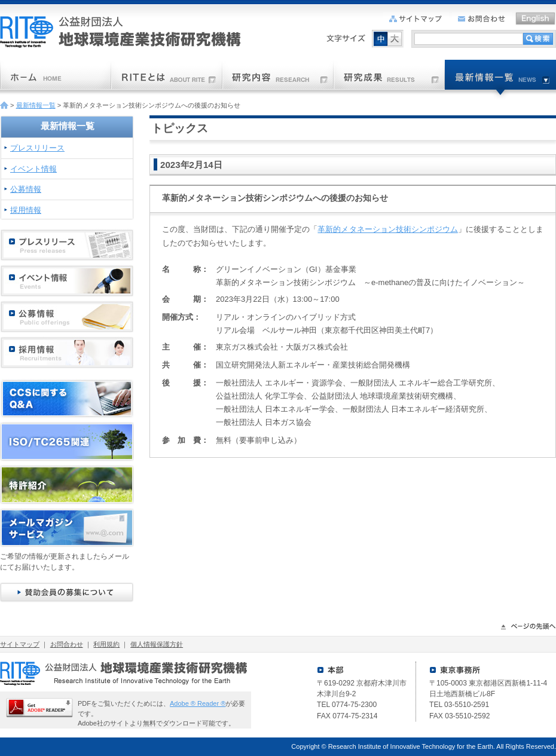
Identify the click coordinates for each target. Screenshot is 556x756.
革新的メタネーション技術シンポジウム (387, 229)
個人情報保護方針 (157, 644)
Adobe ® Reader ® (198, 703)
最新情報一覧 (36, 105)
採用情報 (26, 210)
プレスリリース (37, 148)
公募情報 (26, 189)
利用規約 (106, 644)
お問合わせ (67, 644)
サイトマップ (20, 644)
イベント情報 (33, 169)
